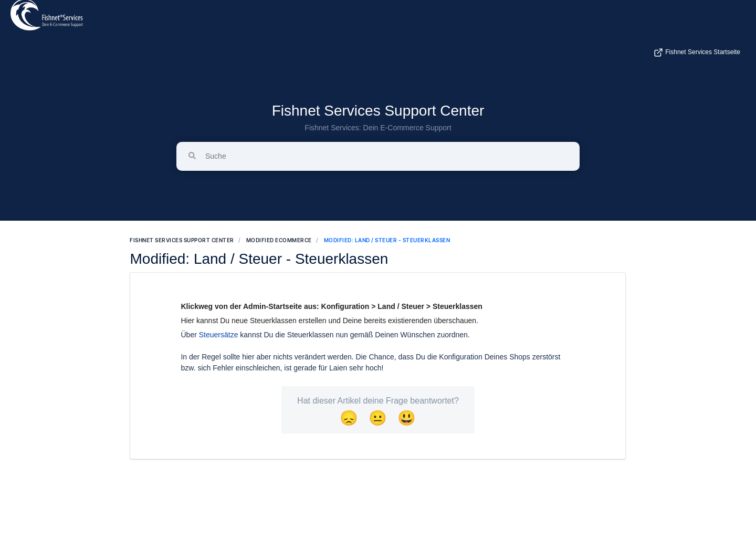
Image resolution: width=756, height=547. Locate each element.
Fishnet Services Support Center (378, 111)
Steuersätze (219, 335)
